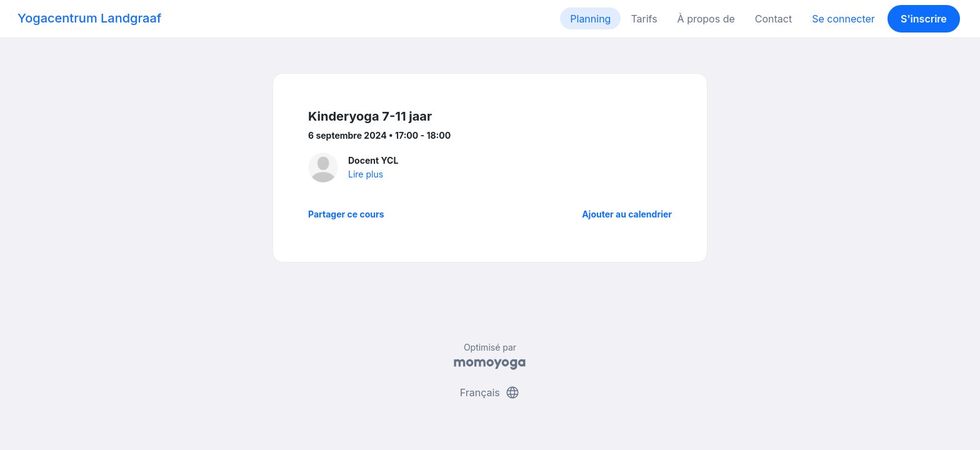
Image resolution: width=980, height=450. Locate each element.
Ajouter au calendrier (627, 214)
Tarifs (644, 19)
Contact (773, 19)
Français (490, 392)
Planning (590, 19)
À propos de (706, 19)
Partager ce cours (346, 214)
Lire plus (366, 174)
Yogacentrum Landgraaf (89, 18)
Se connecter (843, 19)
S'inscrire (924, 19)
